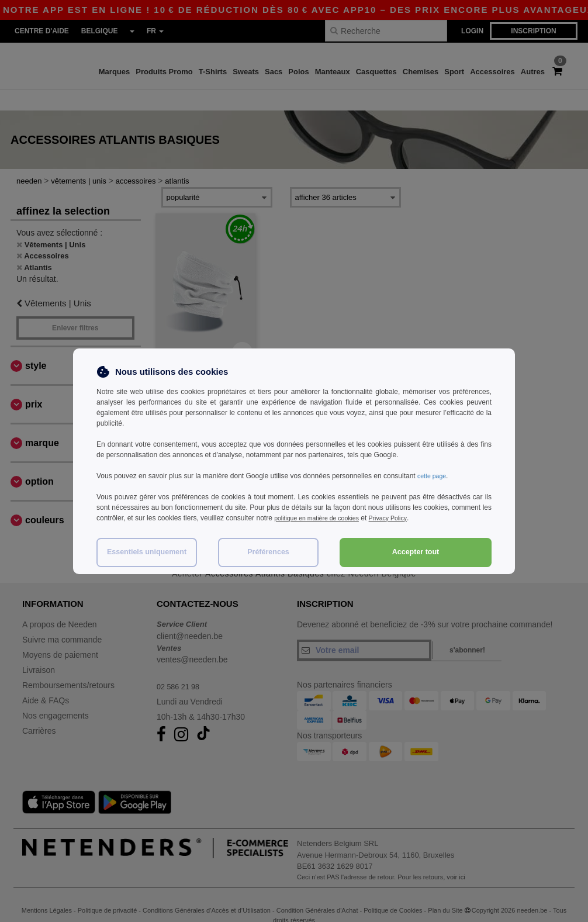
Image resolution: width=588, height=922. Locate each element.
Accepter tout (416, 552)
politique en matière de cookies (322, 518)
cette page (434, 476)
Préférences (268, 552)
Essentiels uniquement (147, 552)
